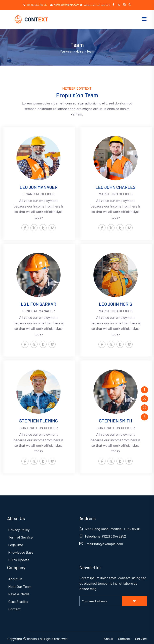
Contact (14, 607)
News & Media (19, 592)
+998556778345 (34, 5)
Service (141, 636)
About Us (15, 577)
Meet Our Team (20, 584)
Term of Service (20, 537)
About (108, 636)
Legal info (16, 544)
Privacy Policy (19, 529)
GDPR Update (19, 559)
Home (80, 52)
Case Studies (18, 599)
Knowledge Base (21, 551)
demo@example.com (65, 5)
